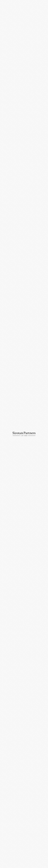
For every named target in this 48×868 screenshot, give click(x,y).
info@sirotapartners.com (12, 849)
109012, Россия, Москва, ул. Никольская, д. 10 (24, 828)
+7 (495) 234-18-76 (32, 841)
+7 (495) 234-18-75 (9, 841)
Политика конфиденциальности (13, 865)
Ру (34, 3)
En (38, 3)
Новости (13, 12)
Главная (5, 12)
